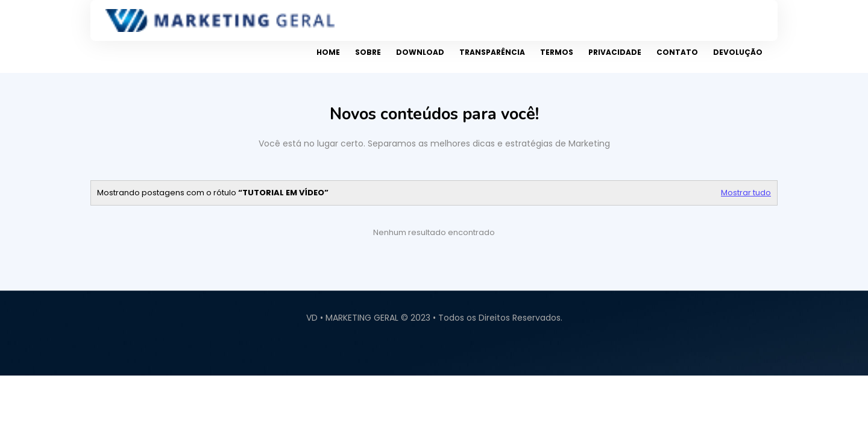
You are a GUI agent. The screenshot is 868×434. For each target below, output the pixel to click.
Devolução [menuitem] (738, 52)
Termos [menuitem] (557, 52)
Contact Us (865, 354)
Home (842, 354)
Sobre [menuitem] (368, 52)
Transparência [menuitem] (492, 52)
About (853, 354)
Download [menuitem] (420, 52)
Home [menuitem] (328, 52)
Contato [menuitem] (677, 52)
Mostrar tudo (746, 193)
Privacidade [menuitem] (615, 52)
